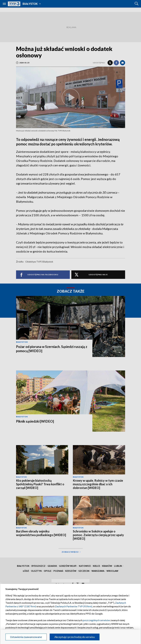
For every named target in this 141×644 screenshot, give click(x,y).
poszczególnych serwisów (96, 620)
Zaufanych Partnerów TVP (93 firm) (74, 606)
